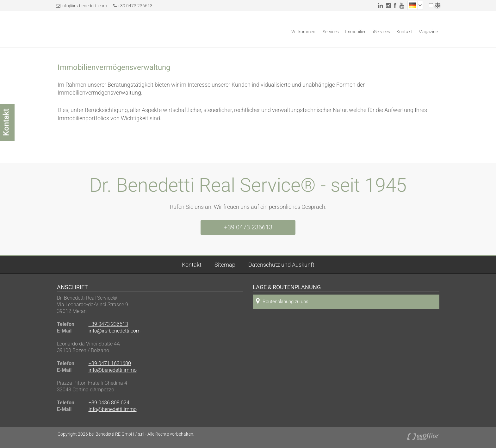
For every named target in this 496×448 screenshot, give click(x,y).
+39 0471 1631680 (110, 363)
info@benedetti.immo (113, 370)
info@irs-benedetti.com (84, 6)
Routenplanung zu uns (282, 301)
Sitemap (225, 265)
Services (331, 32)
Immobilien (356, 32)
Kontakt (404, 32)
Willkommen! (304, 32)
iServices (381, 32)
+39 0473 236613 (133, 6)
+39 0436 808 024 (109, 403)
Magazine (428, 32)
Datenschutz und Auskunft (281, 265)
